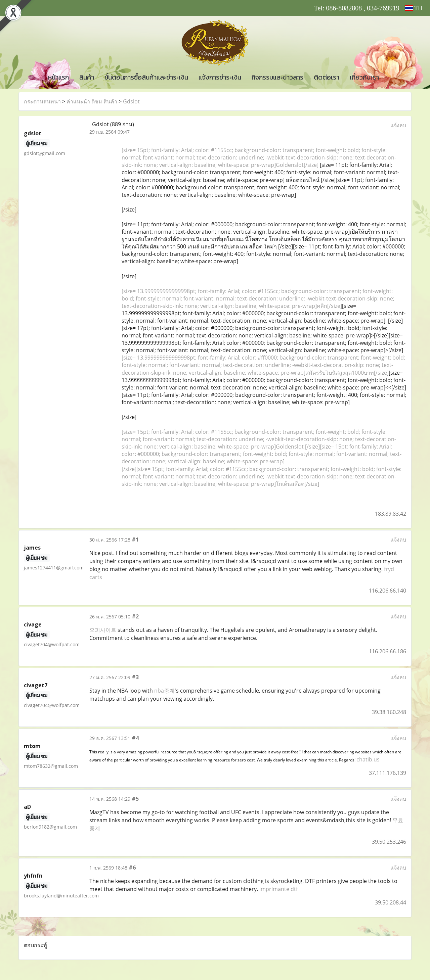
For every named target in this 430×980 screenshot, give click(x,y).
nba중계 (164, 691)
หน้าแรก (58, 77)
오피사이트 (103, 630)
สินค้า (87, 77)
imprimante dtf (278, 889)
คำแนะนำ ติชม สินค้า (92, 101)
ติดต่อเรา (327, 77)
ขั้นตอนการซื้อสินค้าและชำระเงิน (146, 77)
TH (414, 8)
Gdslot (131, 101)
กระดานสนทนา (42, 101)
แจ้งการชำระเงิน (220, 77)
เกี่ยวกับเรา (364, 77)
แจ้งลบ (398, 125)
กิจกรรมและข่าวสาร (277, 77)
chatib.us (368, 759)
